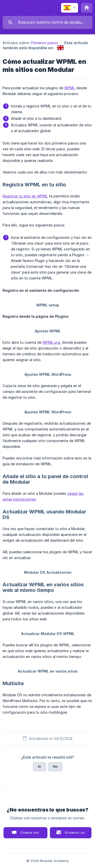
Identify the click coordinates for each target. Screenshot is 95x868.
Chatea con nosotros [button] (29, 834)
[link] (60, 48)
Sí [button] (39, 766)
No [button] (55, 766)
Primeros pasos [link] (44, 43)
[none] (70, 8)
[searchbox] (48, 22)
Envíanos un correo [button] (75, 834)
